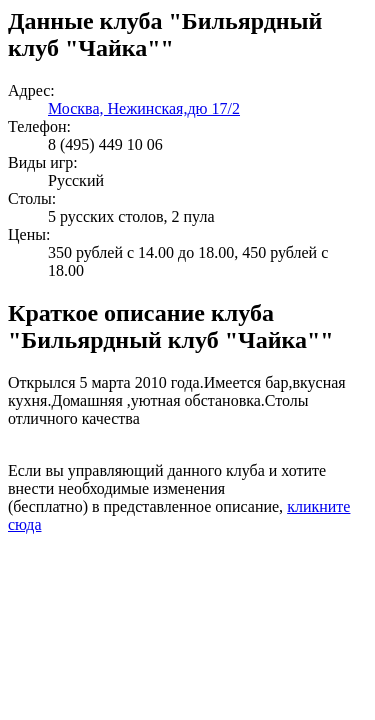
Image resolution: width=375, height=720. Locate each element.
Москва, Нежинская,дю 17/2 (144, 108)
